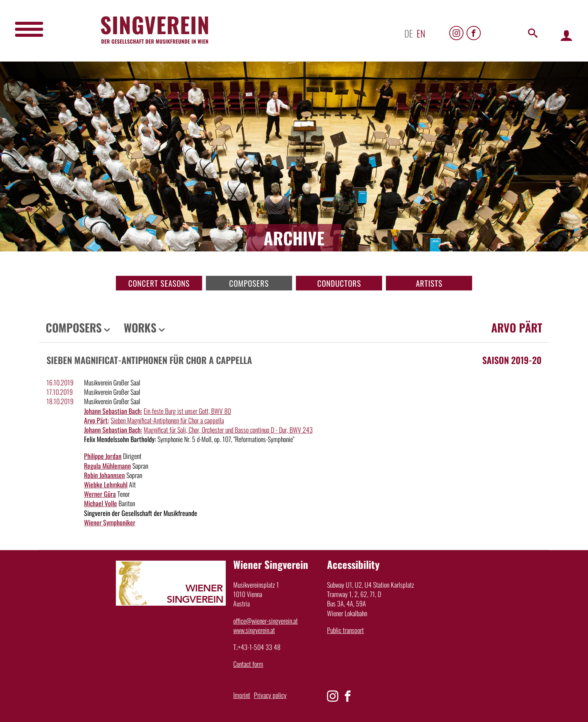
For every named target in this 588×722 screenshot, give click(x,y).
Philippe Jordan (103, 456)
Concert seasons (159, 283)
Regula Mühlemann (107, 466)
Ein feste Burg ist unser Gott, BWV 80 (187, 411)
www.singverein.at (254, 630)
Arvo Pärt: (97, 420)
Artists (429, 283)
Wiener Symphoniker (110, 522)
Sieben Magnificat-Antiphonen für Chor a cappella (167, 420)
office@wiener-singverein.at (265, 621)
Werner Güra (100, 494)
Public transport (345, 630)
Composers (249, 283)
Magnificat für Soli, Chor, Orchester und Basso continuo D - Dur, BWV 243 (228, 430)
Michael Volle (100, 503)
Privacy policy (270, 695)
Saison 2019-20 (512, 360)
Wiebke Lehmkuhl (106, 484)
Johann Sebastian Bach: (113, 411)
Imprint (242, 695)
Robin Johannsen (104, 475)
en (421, 33)
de (409, 33)
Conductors (339, 283)
